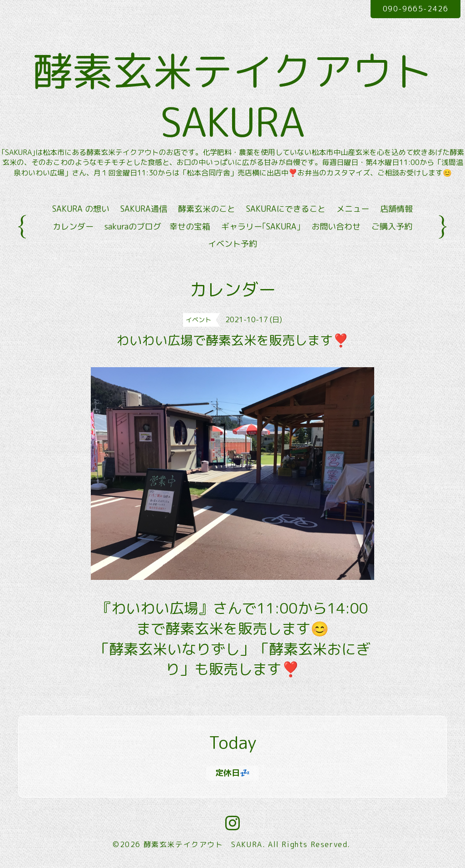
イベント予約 (232, 244)
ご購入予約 (392, 227)
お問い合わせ (336, 227)
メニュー (353, 209)
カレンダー (73, 227)
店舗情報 (396, 209)
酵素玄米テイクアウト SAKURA (203, 844)
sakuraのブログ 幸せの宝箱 (157, 227)
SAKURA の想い (81, 209)
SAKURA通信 (144, 209)
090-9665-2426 (416, 9)
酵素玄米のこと (207, 209)
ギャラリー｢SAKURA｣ (261, 227)
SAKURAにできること (286, 209)
